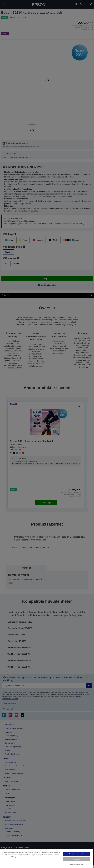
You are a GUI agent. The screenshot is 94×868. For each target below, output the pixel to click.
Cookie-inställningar (77, 864)
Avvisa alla (77, 859)
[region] (46, 859)
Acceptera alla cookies (77, 854)
